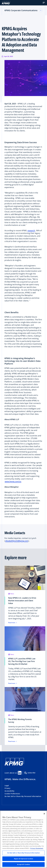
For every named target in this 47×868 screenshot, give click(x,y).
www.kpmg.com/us (13, 482)
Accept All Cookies (23, 864)
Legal (7, 786)
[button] (44, 3)
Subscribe (30, 773)
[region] (23, 839)
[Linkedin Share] (20, 773)
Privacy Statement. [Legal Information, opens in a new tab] (37, 848)
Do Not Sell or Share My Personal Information (23, 796)
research (31, 231)
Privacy (7, 788)
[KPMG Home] (6, 3)
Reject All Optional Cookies (24, 859)
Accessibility (10, 791)
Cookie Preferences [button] (12, 794)
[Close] (44, 814)
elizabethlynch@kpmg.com (17, 541)
